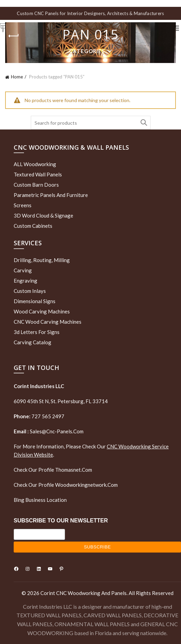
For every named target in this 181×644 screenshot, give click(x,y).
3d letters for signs (37, 332)
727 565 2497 (47, 416)
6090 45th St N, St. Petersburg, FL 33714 (61, 401)
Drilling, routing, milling (42, 260)
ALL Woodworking (35, 164)
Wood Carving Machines (42, 311)
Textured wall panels (38, 174)
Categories (87, 51)
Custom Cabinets (33, 226)
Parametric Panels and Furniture (51, 195)
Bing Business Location (40, 500)
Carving (23, 270)
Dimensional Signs (35, 301)
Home (17, 77)
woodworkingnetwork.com (86, 485)
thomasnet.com (74, 470)
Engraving (25, 281)
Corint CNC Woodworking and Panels (83, 593)
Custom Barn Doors (36, 185)
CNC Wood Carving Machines (48, 322)
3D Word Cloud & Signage (43, 215)
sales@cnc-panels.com (49, 431)
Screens (23, 205)
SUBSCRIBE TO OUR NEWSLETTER (61, 521)
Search (144, 123)
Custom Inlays (30, 291)
